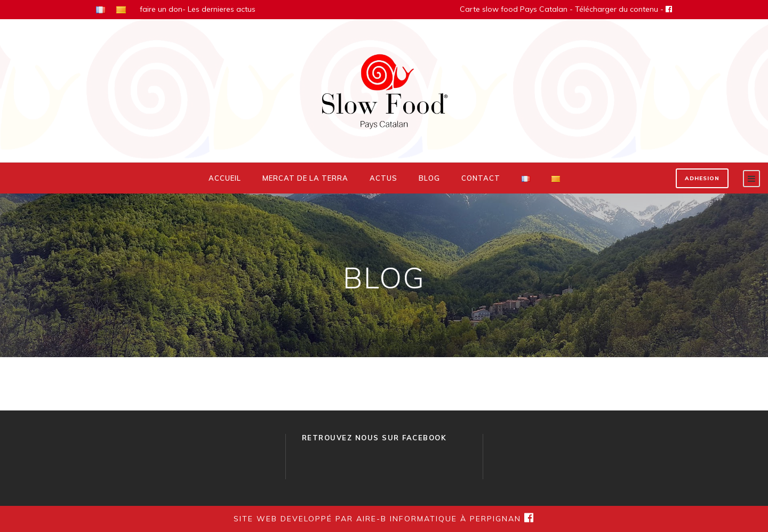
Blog (429, 178)
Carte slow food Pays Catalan (514, 9)
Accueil (225, 178)
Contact (481, 178)
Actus (383, 178)
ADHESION (702, 178)
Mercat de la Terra (305, 178)
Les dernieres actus (222, 9)
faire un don (161, 9)
